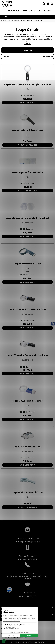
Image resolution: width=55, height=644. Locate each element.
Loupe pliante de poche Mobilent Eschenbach (28, 218)
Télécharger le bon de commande (16, 637)
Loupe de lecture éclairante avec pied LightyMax (27, 84)
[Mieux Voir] (7, 4)
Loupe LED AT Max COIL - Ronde (27, 401)
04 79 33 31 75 (13, 11)
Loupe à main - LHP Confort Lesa (28, 130)
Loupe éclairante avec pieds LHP (28, 492)
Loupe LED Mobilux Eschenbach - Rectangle (28, 355)
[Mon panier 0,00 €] (52, 4)
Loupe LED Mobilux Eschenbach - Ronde (28, 309)
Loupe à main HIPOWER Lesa (27, 264)
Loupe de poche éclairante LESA (28, 172)
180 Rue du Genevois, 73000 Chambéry (37, 11)
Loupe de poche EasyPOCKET (28, 447)
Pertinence (48, 56)
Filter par (28, 50)
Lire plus (28, 44)
